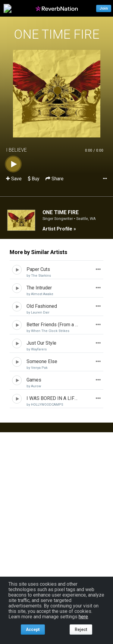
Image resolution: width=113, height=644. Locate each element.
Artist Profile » (59, 229)
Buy (34, 179)
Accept (33, 630)
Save (14, 179)
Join (104, 8)
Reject (81, 630)
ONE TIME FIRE (57, 34)
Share (55, 179)
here (83, 617)
